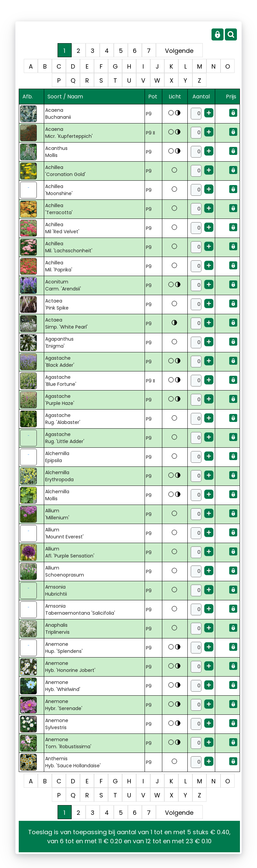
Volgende (179, 51)
